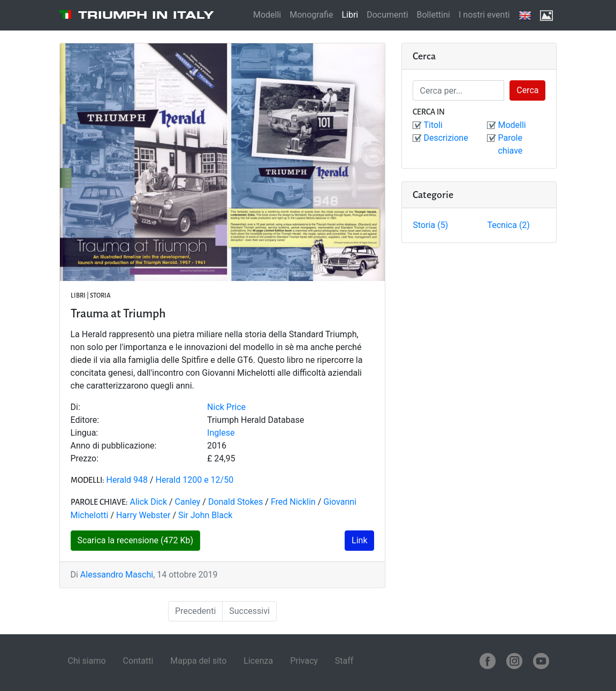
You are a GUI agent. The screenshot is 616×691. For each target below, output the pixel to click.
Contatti (138, 661)
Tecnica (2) (508, 225)
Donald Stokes (237, 502)
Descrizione (446, 138)
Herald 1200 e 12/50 (195, 480)
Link (359, 540)
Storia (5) (430, 225)
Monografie (311, 15)
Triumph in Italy (146, 15)
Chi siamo (87, 661)
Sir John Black (205, 515)
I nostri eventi (484, 15)
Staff (344, 661)
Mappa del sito (198, 661)
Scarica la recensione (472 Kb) (136, 540)
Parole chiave (510, 144)
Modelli (267, 15)
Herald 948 (127, 480)
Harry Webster (143, 515)
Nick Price (226, 407)
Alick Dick (148, 502)
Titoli (433, 125)
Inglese (221, 433)
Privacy (304, 661)
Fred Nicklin (294, 502)
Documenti (387, 15)
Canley (188, 502)
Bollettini (434, 15)
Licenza (258, 661)
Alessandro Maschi (117, 575)
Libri (350, 15)
